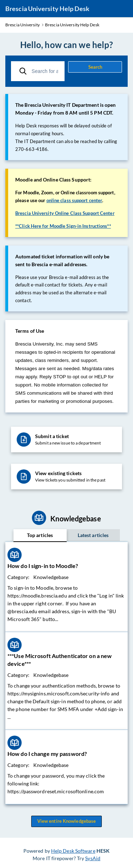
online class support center (74, 200)
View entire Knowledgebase (67, 821)
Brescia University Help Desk (47, 9)
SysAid (93, 858)
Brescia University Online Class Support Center (65, 213)
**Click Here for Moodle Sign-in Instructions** (63, 226)
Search (95, 67)
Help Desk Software (73, 851)
